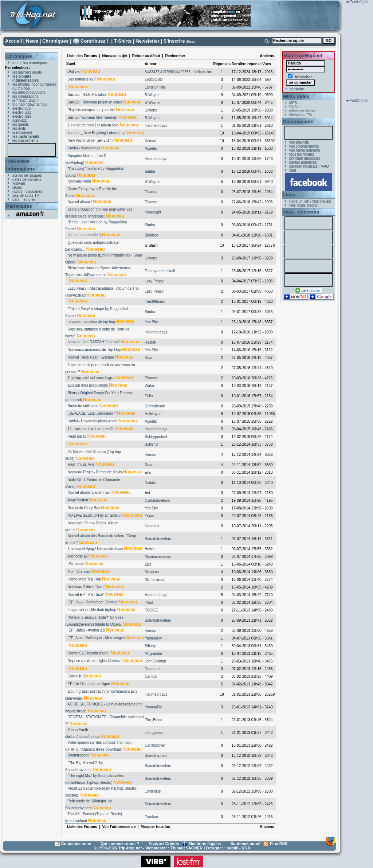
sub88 (232, 848)
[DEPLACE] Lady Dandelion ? (92, 413)
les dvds (19, 128)
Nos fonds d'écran (304, 205)
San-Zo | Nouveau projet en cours (95, 102)
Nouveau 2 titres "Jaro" (86, 587)
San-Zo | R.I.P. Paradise (87, 95)
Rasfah (150, 342)
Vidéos (295, 107)
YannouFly (153, 638)
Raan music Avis (81, 464)
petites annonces (303, 162)
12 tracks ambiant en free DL (91, 429)
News (32, 41)
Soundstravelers (158, 539)
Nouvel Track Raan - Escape (91, 357)
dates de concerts (27, 179)
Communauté (298, 122)
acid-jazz (19, 120)
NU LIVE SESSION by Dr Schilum (95, 515)
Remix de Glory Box (84, 508)
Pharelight (153, 212)
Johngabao (154, 733)
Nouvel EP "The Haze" (86, 595)
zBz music (76, 564)
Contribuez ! (94, 41)
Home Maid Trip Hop (85, 579)
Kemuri (150, 141)
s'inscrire (297, 89)
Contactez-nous (76, 844)
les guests (21, 124)
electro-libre (22, 116)
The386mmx (155, 302)
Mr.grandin (153, 654)
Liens (289, 195)
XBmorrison (154, 580)
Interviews (18, 161)
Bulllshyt (151, 444)
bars (16, 200)
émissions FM (301, 115)
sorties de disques (27, 175)
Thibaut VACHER (186, 848)
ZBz (148, 564)
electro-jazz (22, 112)
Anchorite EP (78, 556)
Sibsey (150, 646)
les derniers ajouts (27, 72)
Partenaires (19, 206)
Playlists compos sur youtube (91, 110)
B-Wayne (152, 95)
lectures (29, 200)
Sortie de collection (83, 406)
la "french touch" (26, 100)
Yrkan (149, 516)
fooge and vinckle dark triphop (92, 610)
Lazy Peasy (154, 281)
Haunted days (156, 126)
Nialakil (150, 483)
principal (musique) (305, 158)
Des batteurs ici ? (82, 79)
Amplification (78, 500)
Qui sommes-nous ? (120, 844)
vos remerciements (305, 150)
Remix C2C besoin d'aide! (89, 653)
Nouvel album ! (80, 202)
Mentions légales (205, 844)
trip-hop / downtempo (30, 104)
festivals (19, 183)
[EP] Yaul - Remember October (93, 602)
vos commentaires (304, 146)
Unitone (151, 110)
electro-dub (21, 108)
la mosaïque (22, 132)
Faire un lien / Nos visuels (310, 201)
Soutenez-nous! (246, 844)
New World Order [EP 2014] (90, 140)
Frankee (151, 817)
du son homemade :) (85, 235)
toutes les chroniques (30, 63)
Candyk (151, 677)
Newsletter (148, 41)
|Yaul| (149, 603)
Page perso (77, 436)
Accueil (13, 41)
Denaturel (152, 669)
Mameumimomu (158, 557)
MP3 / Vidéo (296, 96)
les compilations (25, 96)
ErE (148, 472)
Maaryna (152, 572)
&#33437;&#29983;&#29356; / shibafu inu (178, 72)
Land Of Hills (155, 87)
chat (293, 170)
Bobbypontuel (156, 437)
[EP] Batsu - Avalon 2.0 (87, 630)
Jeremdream (155, 406)
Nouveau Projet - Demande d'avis (95, 472)
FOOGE (151, 610)
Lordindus (153, 791)
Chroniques (55, 41)
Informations (21, 169)
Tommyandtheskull (160, 271)
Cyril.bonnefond (157, 501)
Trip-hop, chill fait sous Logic (90, 378)
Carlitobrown (155, 745)
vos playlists (299, 142)
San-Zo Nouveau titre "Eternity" (93, 118)
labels (17, 187)
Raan (149, 358)
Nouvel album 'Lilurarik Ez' (89, 492)
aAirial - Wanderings (84, 148)
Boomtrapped (79, 755)
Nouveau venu (80, 181)
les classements (25, 140)
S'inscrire (174, 41)
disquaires (34, 191)
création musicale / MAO (309, 166)
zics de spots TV (26, 196)
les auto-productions (29, 92)
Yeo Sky (151, 322)
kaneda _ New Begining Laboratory (96, 133)
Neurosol (152, 526)
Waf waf (74, 72)
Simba (150, 171)
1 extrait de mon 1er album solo (93, 125)
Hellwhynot (154, 414)
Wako (149, 386)
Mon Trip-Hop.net (303, 56)
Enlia (149, 396)
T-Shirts (123, 41)
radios (17, 191)
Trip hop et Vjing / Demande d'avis (95, 549)
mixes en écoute (303, 111)
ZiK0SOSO (154, 80)
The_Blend (153, 720)
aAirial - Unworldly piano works (93, 421)
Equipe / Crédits (164, 844)
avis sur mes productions (88, 385)
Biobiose (152, 235)
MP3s (294, 103)
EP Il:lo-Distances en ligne (89, 684)
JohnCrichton (155, 661)
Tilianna (151, 192)
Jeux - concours (301, 212)
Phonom (151, 378)
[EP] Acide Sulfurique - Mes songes (96, 638)
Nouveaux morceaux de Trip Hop (94, 350)
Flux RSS (279, 844)
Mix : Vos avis (79, 572)
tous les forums (302, 154)
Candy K (75, 676)
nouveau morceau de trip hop (91, 322)
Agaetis (151, 148)
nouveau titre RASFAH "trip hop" (94, 342)
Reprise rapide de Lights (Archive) (95, 661)
